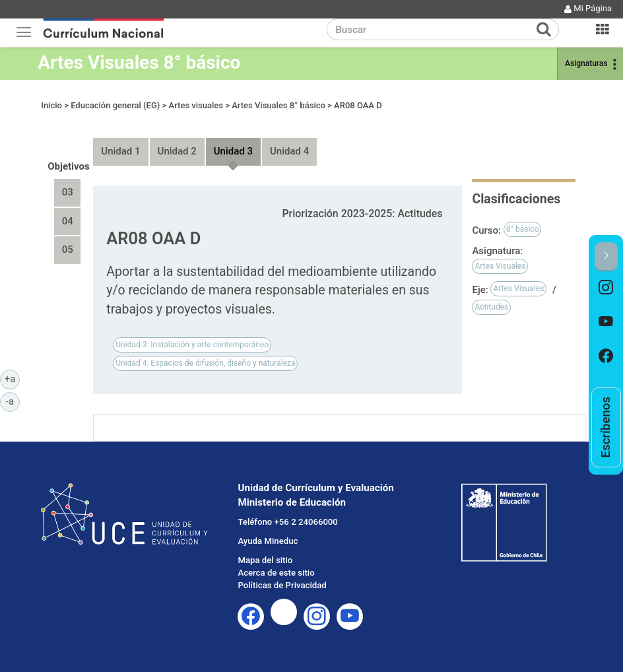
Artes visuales (196, 105)
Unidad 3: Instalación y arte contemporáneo (192, 345)
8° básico (523, 229)
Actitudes (491, 307)
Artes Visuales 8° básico (139, 62)
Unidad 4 (289, 151)
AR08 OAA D (358, 105)
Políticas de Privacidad (282, 585)
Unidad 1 (120, 151)
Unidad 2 (177, 151)
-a (13, 401)
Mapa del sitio (265, 560)
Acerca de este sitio (276, 573)
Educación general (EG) (115, 105)
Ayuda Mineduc (268, 541)
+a (12, 378)
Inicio (51, 105)
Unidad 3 (233, 151)
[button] (606, 256)
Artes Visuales (500, 266)
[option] (606, 288)
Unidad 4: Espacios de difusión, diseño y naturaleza (205, 363)
